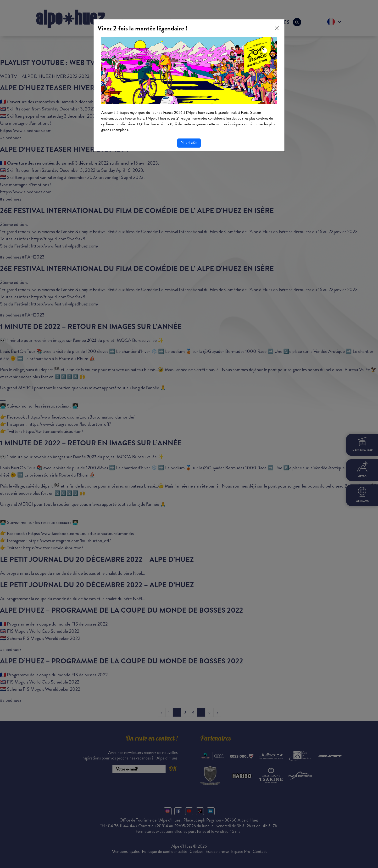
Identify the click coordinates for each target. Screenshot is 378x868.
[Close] (277, 28)
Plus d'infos (189, 143)
